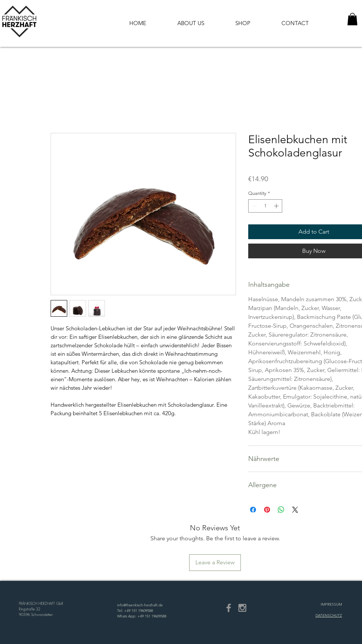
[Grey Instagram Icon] (242, 608)
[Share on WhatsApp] (281, 510)
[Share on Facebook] (253, 510)
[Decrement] (254, 206)
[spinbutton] (265, 206)
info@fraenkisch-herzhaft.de (140, 605)
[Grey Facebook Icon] (229, 608)
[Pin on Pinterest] (267, 510)
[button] (352, 19)
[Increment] (277, 206)
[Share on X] (295, 510)
